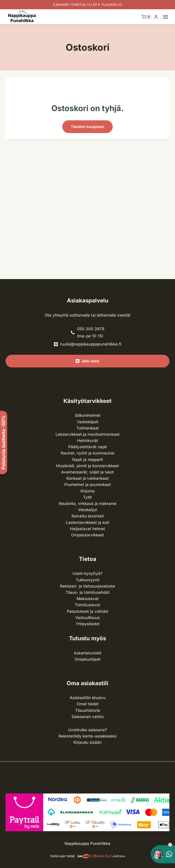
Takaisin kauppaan (87, 127)
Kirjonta (88, 491)
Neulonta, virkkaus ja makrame (88, 504)
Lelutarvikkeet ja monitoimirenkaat (88, 434)
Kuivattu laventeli (88, 516)
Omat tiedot (88, 704)
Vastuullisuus (87, 618)
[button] (162, 845)
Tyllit (87, 497)
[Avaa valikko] (168, 17)
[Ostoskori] (146, 17)
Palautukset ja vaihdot (88, 611)
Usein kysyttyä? (87, 573)
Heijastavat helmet (87, 529)
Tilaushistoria (88, 710)
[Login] (156, 17)
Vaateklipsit (88, 422)
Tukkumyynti (88, 580)
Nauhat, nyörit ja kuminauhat (88, 453)
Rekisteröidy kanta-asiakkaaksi (87, 736)
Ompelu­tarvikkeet (87, 535)
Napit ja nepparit (88, 460)
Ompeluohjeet (87, 659)
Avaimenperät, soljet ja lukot (87, 472)
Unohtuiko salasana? (87, 730)
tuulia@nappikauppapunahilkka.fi (91, 344)
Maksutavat (88, 599)
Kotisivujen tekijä (62, 856)
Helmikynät (88, 441)
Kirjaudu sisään (87, 742)
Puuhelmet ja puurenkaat (88, 485)
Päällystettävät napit (88, 447)
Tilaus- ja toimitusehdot (87, 592)
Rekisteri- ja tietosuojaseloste (87, 586)
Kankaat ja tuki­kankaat (88, 478)
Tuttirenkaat (88, 428)
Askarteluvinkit (88, 653)
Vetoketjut (87, 510)
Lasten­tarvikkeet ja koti (87, 523)
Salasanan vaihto (88, 717)
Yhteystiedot (88, 624)
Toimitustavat (87, 605)
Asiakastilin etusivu (88, 698)
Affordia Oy (101, 856)
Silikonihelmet (88, 415)
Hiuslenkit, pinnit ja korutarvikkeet (87, 466)
